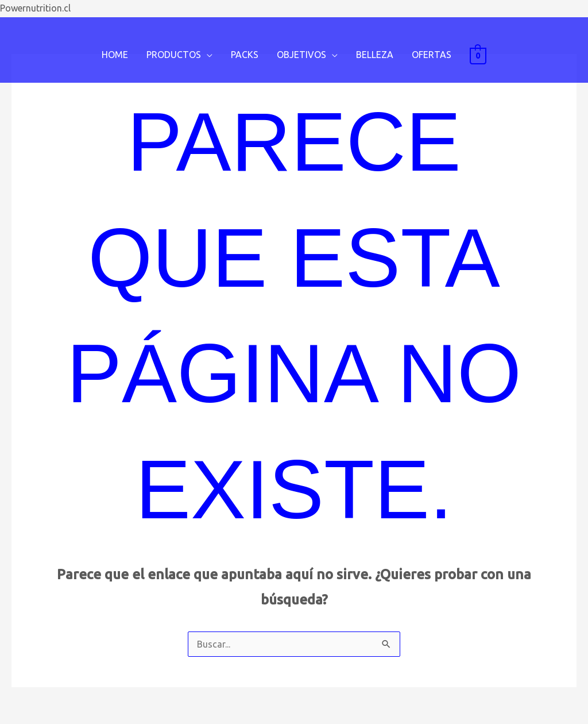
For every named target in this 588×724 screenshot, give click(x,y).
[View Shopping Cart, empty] (478, 55)
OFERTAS (432, 55)
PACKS (245, 55)
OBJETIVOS (301, 55)
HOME (115, 55)
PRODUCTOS (174, 55)
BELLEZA (375, 55)
